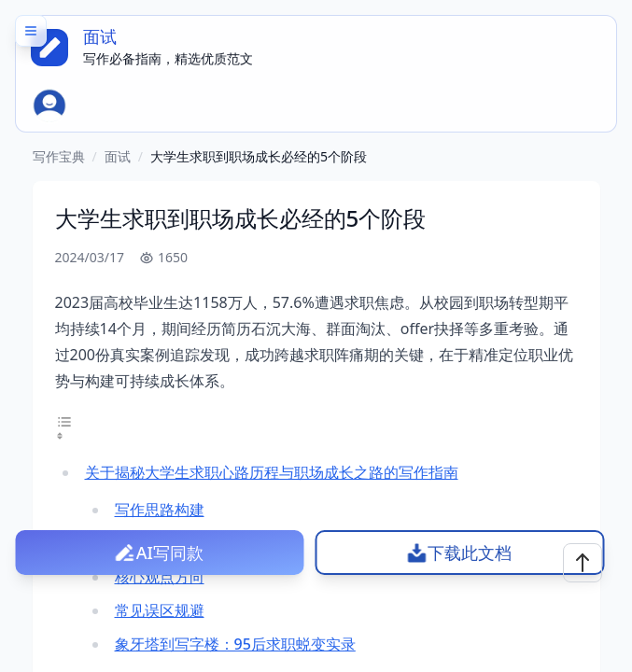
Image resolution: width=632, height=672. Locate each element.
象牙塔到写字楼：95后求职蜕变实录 (235, 644)
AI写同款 (170, 553)
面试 (118, 156)
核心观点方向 (160, 577)
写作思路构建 (160, 510)
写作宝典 (59, 156)
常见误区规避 (160, 610)
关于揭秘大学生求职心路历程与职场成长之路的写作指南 (272, 472)
